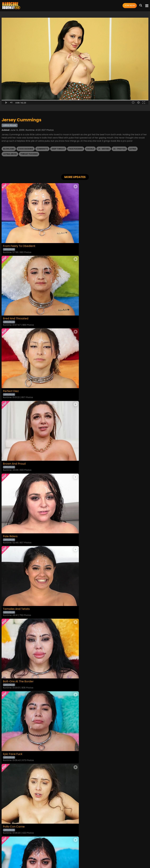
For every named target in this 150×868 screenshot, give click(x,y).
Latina (133, 149)
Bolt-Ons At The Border (18, 451)
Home (23, 851)
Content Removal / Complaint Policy (113, 851)
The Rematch (86, 590)
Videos (30, 851)
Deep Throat (58, 149)
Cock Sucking (26, 149)
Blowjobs (9, 149)
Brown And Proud (88, 312)
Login (37, 851)
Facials (90, 149)
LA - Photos (119, 149)
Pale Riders (10, 382)
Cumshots (42, 149)
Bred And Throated (89, 243)
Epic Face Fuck (86, 451)
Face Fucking (76, 149)
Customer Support (86, 851)
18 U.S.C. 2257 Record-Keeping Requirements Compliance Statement (75, 844)
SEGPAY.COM (67, 858)
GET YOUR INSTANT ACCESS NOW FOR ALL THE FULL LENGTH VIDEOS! (75, 669)
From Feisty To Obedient (19, 243)
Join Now (130, 6)
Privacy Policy (69, 851)
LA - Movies (104, 149)
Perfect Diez (11, 312)
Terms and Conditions (51, 851)
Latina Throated (14, 590)
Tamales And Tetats (90, 382)
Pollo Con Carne (14, 520)
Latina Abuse (10, 154)
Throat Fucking (29, 154)
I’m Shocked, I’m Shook (92, 520)
